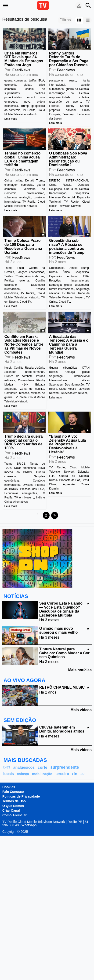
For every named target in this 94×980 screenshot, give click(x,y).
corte (42, 767)
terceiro (62, 774)
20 (82, 774)
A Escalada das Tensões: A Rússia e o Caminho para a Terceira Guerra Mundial (69, 344)
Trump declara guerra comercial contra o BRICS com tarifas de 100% (24, 442)
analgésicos (24, 767)
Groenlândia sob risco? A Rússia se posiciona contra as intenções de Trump (67, 246)
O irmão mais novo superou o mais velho (58, 630)
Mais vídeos (81, 710)
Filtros (65, 20)
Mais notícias (80, 670)
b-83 (7, 767)
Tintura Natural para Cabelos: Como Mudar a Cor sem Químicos (64, 653)
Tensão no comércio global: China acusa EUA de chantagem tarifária (22, 159)
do (75, 774)
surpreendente (65, 767)
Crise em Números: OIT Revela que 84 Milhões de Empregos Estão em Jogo (24, 59)
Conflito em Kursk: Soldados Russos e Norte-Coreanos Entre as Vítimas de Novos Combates (24, 344)
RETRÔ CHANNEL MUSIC (62, 687)
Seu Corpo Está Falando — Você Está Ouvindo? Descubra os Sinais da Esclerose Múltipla (61, 609)
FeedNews (21, 70)
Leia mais (11, 119)
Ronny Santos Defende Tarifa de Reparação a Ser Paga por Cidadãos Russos (69, 59)
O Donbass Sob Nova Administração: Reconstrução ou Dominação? (68, 159)
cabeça (23, 774)
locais (9, 774)
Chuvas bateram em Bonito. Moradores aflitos (62, 729)
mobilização (42, 774)
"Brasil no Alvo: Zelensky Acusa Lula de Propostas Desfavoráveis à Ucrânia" (68, 444)
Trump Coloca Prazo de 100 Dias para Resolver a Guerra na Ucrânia (23, 246)
